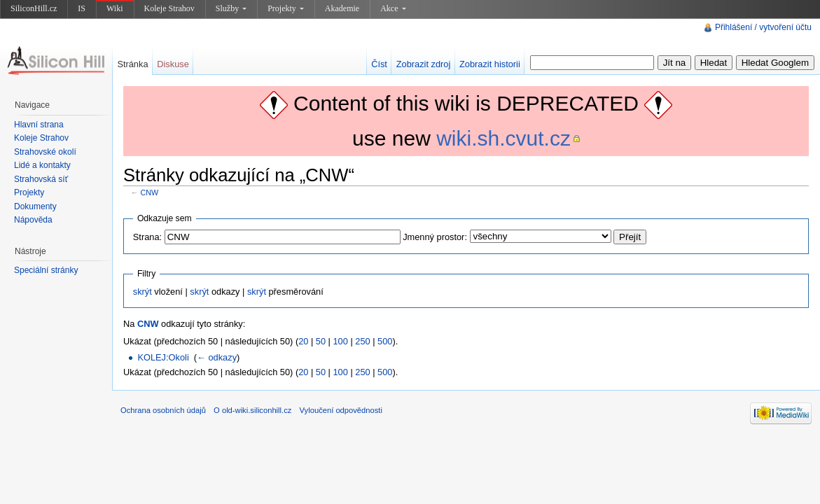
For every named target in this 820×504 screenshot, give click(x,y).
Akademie (342, 8)
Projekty (286, 8)
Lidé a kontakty (42, 165)
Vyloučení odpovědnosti (341, 410)
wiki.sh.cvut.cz (503, 138)
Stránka (132, 64)
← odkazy (217, 357)
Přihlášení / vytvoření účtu (763, 27)
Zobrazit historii (490, 64)
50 (321, 341)
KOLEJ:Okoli (163, 357)
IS (82, 8)
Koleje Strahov (169, 8)
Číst (379, 64)
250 (362, 341)
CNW (150, 192)
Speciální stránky (46, 270)
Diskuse (173, 64)
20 (303, 341)
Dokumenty (35, 206)
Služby (231, 8)
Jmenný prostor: (435, 237)
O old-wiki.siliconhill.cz (252, 410)
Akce (393, 8)
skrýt (143, 292)
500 (385, 341)
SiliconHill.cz (34, 8)
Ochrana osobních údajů (163, 410)
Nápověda (33, 220)
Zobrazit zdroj (424, 64)
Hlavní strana (39, 125)
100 (341, 341)
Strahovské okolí (45, 152)
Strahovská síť (41, 179)
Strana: (147, 237)
